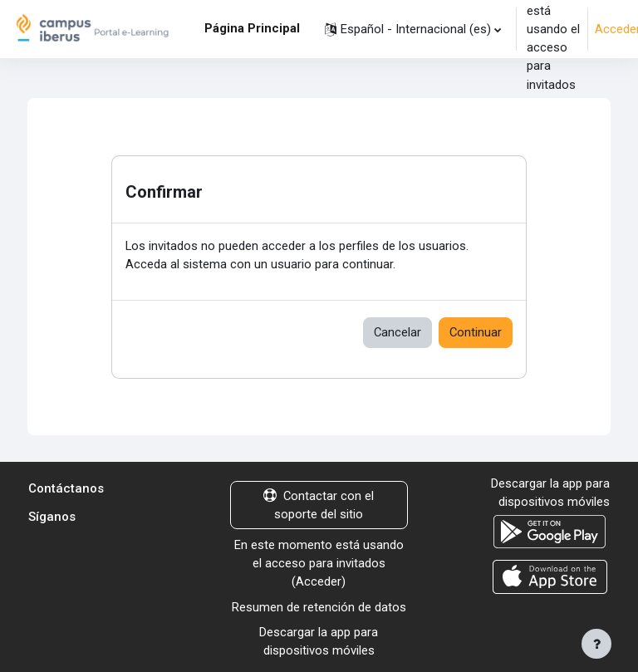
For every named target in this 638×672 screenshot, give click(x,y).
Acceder (319, 581)
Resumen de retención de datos (319, 607)
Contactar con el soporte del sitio (319, 505)
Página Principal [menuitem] (252, 28)
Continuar (476, 332)
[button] (413, 29)
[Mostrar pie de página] (596, 644)
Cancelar (398, 332)
